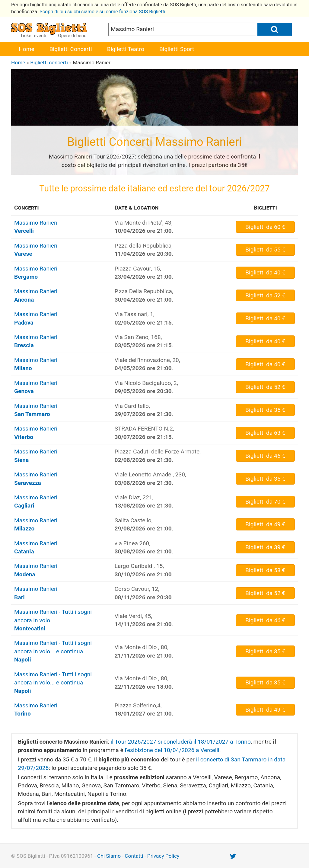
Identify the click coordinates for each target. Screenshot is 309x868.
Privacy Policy (163, 856)
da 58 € (265, 570)
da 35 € (265, 410)
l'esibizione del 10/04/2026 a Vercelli (172, 750)
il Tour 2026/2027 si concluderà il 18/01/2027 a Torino (180, 742)
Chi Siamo (109, 856)
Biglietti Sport (177, 49)
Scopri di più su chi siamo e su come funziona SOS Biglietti (102, 12)
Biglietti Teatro (126, 49)
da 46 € (265, 456)
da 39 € (265, 547)
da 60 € (265, 227)
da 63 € (265, 433)
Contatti (134, 856)
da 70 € (265, 502)
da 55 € (265, 250)
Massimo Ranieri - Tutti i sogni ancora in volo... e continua (53, 651)
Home (27, 49)
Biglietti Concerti (71, 49)
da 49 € (265, 524)
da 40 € (265, 272)
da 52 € (265, 295)
